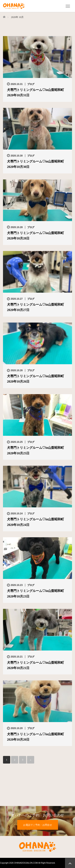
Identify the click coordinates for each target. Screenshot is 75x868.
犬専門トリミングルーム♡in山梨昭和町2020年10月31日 (35, 93)
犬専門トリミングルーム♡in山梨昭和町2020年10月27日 (35, 307)
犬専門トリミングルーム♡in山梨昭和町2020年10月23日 (35, 593)
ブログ (31, 84)
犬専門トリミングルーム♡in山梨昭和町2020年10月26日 (35, 379)
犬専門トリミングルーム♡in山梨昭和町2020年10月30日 (35, 164)
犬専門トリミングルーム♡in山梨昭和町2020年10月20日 (35, 737)
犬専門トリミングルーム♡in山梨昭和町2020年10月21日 (35, 665)
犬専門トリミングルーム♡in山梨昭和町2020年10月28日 (35, 236)
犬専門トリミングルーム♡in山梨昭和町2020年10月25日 (35, 450)
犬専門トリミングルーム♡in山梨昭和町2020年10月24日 (35, 522)
